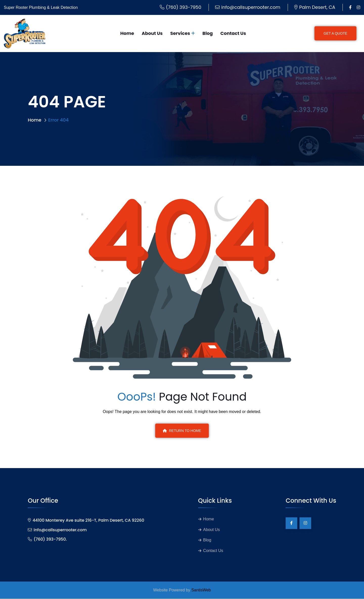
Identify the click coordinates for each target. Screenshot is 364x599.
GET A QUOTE (335, 33)
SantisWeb (201, 590)
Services (180, 33)
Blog (208, 33)
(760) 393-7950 (184, 7)
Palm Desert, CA (317, 7)
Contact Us (233, 33)
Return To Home (182, 431)
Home (127, 33)
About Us (152, 33)
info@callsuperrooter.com (251, 7)
